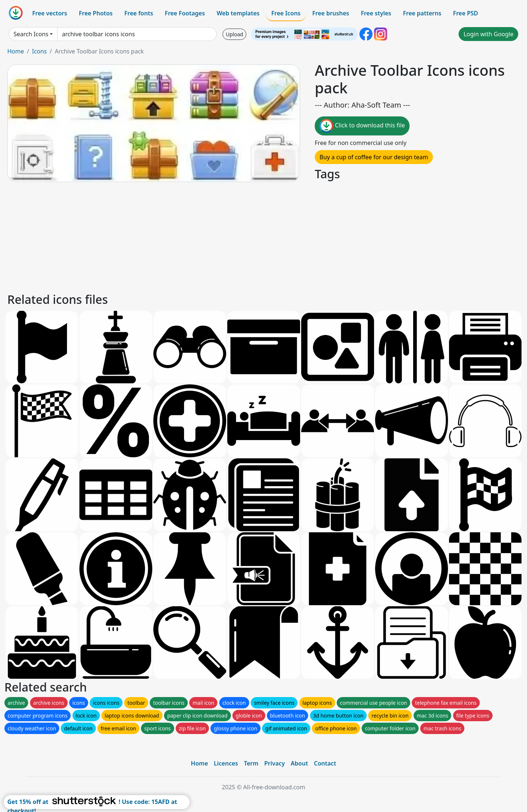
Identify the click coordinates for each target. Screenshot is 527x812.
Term (251, 763)
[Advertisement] (226, 236)
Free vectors (50, 13)
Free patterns (422, 13)
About (299, 763)
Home (16, 51)
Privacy (274, 763)
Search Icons (31, 34)
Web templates (238, 13)
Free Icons (286, 13)
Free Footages (185, 13)
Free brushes (331, 13)
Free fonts (139, 13)
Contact (325, 763)
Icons (39, 51)
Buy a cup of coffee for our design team (374, 157)
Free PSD (466, 13)
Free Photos (96, 13)
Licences (226, 763)
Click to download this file (362, 126)
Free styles (376, 13)
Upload (234, 34)
